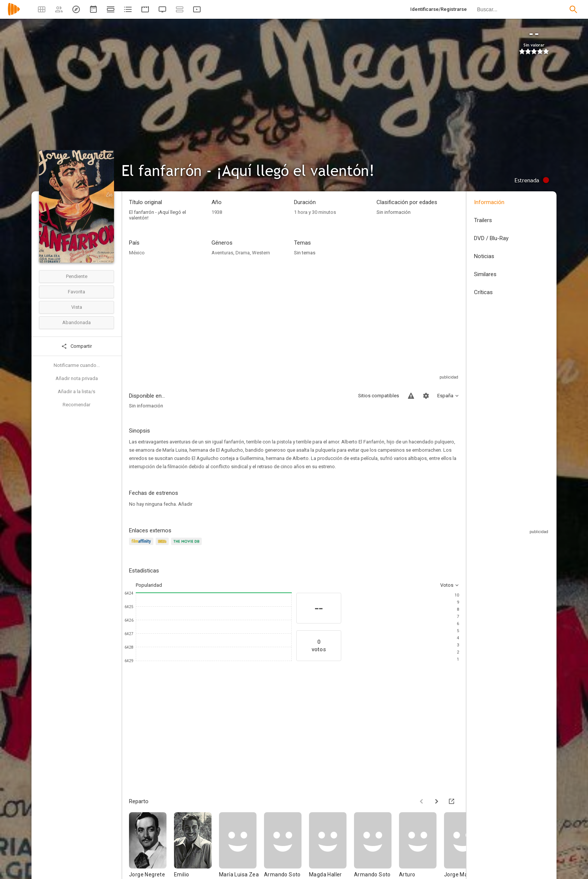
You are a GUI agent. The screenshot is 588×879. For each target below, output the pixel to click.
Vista (77, 307)
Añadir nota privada (77, 378)
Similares (485, 274)
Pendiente (77, 276)
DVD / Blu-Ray (491, 238)
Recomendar (76, 405)
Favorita (76, 292)
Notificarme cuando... (77, 365)
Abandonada (76, 322)
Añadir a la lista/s (76, 391)
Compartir (76, 346)
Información (489, 202)
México (137, 253)
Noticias (484, 256)
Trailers (483, 220)
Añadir (185, 504)
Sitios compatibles (379, 396)
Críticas (483, 292)
